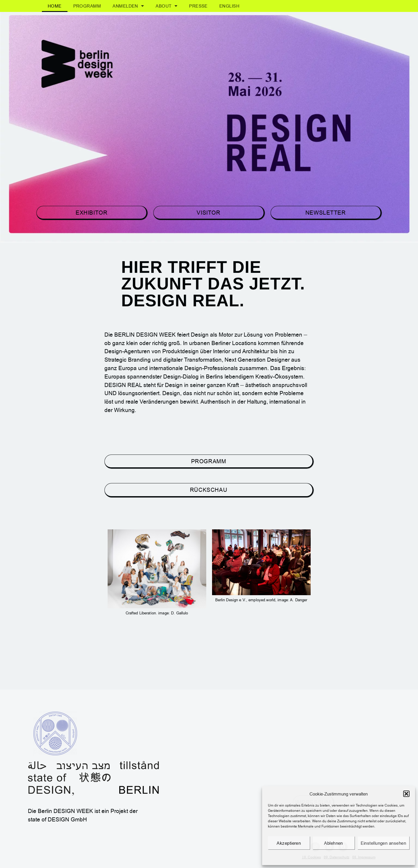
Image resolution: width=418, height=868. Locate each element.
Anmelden (128, 6)
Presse (198, 6)
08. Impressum (364, 857)
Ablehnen (333, 843)
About (167, 6)
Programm (87, 6)
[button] (406, 794)
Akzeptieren (289, 843)
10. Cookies (311, 857)
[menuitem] (229, 6)
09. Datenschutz (337, 857)
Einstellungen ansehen (383, 843)
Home (55, 6)
